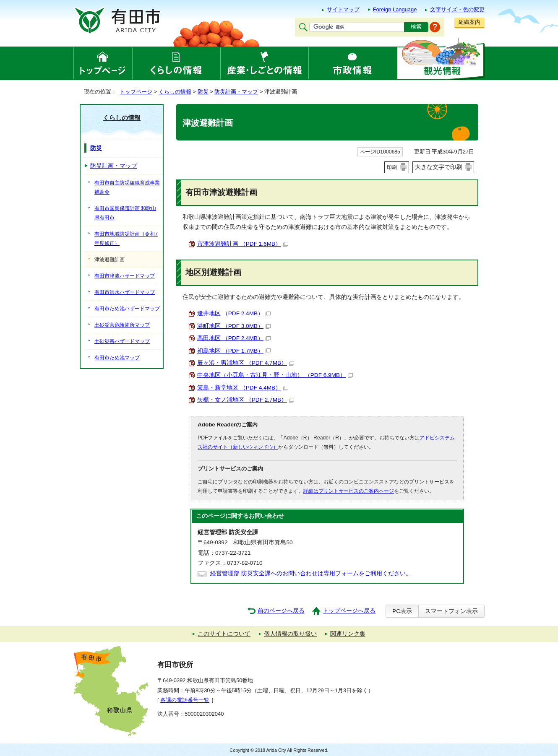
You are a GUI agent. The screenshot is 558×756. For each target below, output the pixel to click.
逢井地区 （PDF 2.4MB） (234, 313)
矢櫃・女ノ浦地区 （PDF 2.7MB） (246, 400)
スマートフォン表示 (451, 611)
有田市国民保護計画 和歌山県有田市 (125, 213)
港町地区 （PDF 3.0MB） (234, 326)
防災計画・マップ (236, 92)
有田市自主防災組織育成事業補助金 (127, 187)
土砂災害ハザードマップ (122, 341)
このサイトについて (224, 634)
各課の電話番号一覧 (185, 700)
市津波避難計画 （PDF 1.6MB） (243, 244)
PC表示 (402, 611)
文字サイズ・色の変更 (457, 9)
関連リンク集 (348, 634)
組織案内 (469, 22)
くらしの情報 (175, 92)
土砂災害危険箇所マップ (122, 325)
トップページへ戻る (349, 611)
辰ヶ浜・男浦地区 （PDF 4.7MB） (246, 363)
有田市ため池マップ (117, 358)
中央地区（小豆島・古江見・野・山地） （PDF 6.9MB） (275, 375)
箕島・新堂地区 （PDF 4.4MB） (243, 388)
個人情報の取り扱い (290, 634)
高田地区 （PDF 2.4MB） (234, 338)
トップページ (136, 92)
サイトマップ (343, 9)
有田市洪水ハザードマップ (125, 292)
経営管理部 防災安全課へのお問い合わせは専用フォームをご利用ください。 (311, 573)
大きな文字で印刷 (438, 167)
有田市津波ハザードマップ (125, 276)
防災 (203, 92)
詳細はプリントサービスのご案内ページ (349, 491)
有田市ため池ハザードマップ (127, 309)
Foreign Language (395, 9)
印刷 (392, 167)
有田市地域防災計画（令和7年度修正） (126, 239)
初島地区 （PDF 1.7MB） (234, 351)
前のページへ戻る (281, 611)
